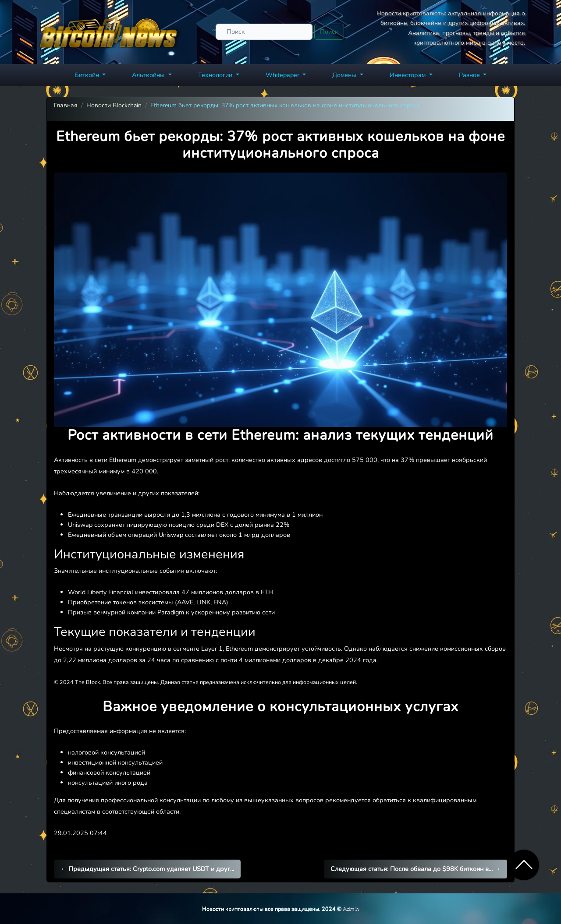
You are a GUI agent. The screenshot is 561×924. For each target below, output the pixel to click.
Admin (351, 908)
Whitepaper (283, 75)
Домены (345, 75)
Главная (66, 105)
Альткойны (149, 75)
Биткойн (88, 75)
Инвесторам (408, 75)
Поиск (329, 32)
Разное (470, 75)
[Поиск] (264, 32)
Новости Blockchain (114, 105)
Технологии (216, 75)
